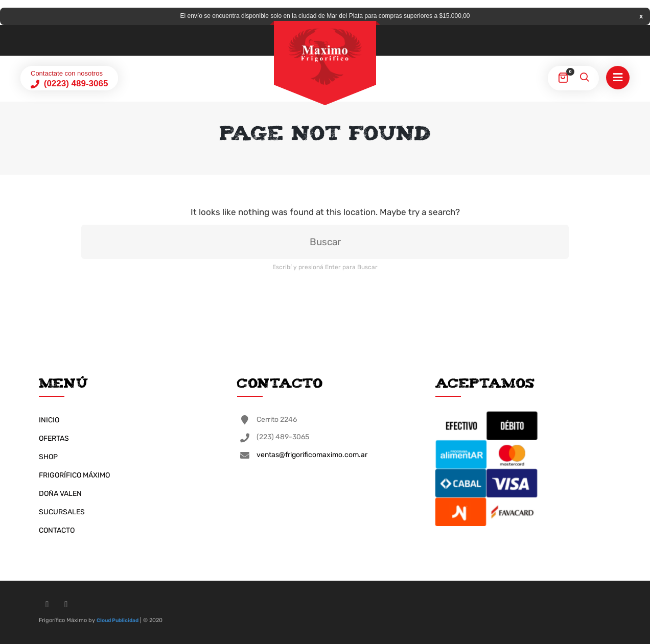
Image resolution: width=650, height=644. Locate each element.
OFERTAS (54, 438)
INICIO (49, 420)
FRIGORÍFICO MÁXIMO (74, 475)
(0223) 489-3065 (75, 84)
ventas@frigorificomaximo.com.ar (312, 455)
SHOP (48, 457)
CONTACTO (57, 530)
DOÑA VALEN (60, 494)
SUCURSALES (62, 512)
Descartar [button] (641, 16)
